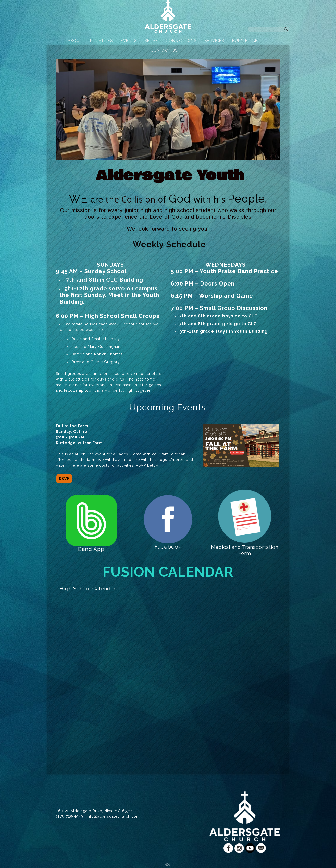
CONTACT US (164, 50)
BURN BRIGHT (246, 41)
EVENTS (129, 41)
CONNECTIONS (181, 41)
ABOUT (75, 41)
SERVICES (214, 41)
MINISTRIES (101, 41)
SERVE (151, 41)
